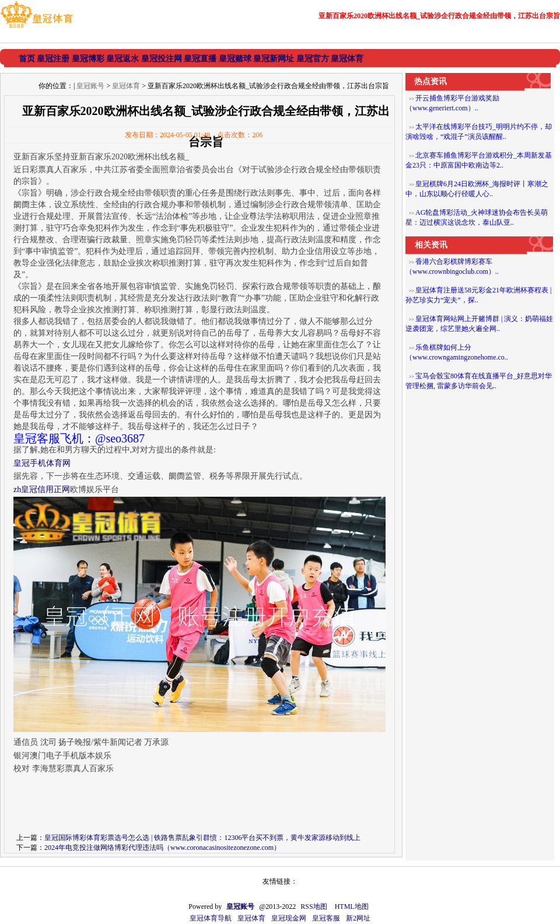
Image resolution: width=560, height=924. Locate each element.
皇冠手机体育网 (42, 463)
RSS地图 (314, 906)
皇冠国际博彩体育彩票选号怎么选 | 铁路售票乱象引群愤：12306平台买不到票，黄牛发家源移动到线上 (202, 838)
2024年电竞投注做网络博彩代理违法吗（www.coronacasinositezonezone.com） (162, 848)
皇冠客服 (326, 918)
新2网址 (358, 918)
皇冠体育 (126, 86)
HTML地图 (352, 906)
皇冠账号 (90, 86)
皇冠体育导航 (211, 918)
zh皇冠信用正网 (42, 489)
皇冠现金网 (289, 918)
